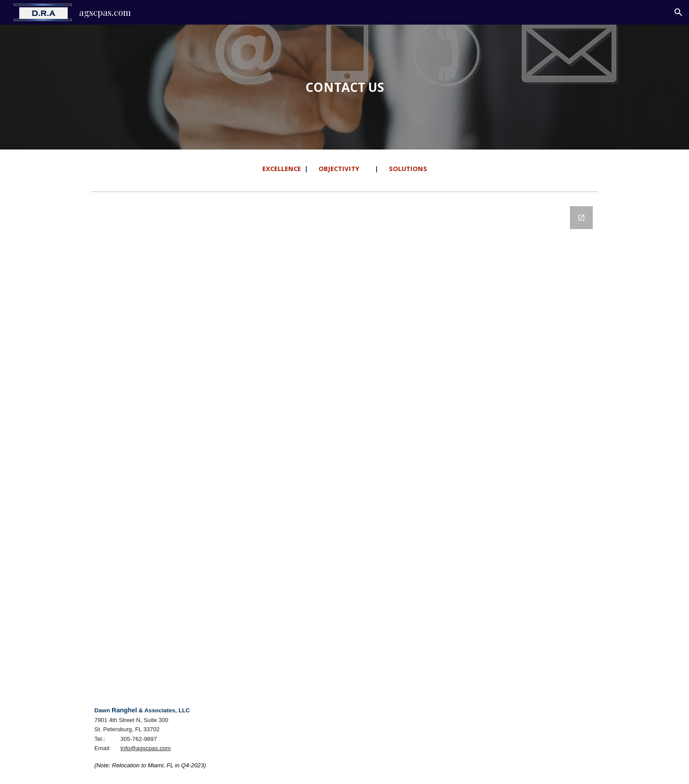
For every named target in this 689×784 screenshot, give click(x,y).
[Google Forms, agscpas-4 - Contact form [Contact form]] (344, 443)
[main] (344, 87)
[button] (678, 12)
